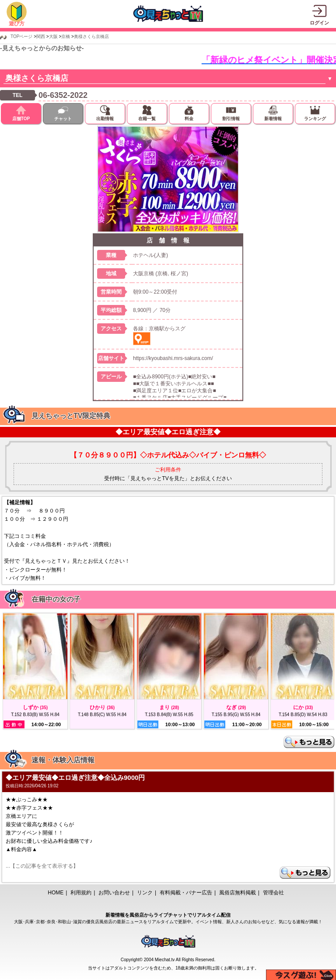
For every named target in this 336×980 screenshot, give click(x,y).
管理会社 (273, 893)
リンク (145, 893)
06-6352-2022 (63, 95)
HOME (56, 893)
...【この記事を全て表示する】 (42, 866)
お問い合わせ (114, 893)
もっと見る (309, 742)
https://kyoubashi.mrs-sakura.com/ (173, 358)
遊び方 (17, 24)
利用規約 (81, 893)
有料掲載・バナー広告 (186, 893)
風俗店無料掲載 (238, 893)
